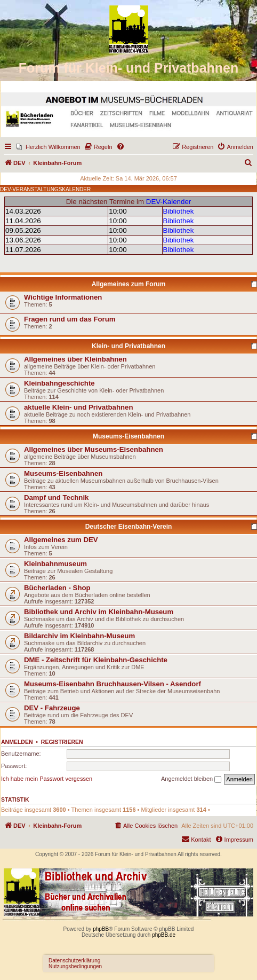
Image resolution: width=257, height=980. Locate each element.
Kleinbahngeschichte (59, 383)
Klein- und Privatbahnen (128, 346)
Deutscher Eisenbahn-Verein (129, 527)
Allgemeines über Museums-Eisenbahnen (94, 449)
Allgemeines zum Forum (129, 284)
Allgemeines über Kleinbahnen (75, 359)
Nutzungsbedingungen (75, 966)
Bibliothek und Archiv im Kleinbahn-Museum (99, 612)
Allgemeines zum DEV (61, 540)
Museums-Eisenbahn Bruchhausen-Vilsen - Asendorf (113, 684)
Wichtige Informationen (63, 297)
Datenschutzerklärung (74, 961)
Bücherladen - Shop (57, 588)
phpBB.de (164, 935)
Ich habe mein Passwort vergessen (47, 779)
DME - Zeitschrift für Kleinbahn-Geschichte (96, 660)
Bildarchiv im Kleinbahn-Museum (79, 636)
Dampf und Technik (56, 497)
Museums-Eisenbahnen (128, 436)
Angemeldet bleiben (191, 779)
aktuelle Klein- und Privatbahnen (78, 407)
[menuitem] (48, 147)
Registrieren (62, 742)
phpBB (101, 929)
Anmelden (17, 742)
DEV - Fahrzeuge (52, 708)
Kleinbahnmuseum (55, 564)
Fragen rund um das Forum (70, 319)
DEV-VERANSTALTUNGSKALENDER (45, 189)
